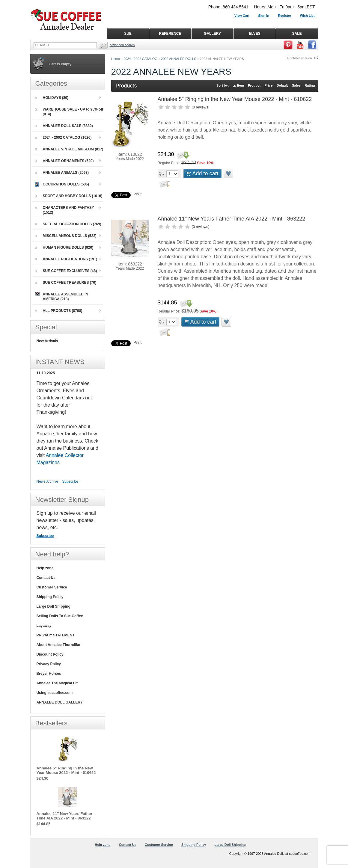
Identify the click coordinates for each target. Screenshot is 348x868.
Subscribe (70, 481)
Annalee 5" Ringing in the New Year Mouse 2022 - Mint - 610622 (235, 99)
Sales (296, 85)
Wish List (307, 16)
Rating (310, 85)
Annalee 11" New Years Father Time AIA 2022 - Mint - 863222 (232, 219)
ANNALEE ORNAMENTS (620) (64, 161)
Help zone (45, 568)
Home (116, 59)
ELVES (254, 34)
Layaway (44, 626)
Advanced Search (122, 45)
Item (241, 85)
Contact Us (46, 578)
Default (282, 85)
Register (284, 16)
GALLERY (212, 34)
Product (254, 85)
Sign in (264, 16)
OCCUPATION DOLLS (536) (62, 184)
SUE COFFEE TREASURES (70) (66, 283)
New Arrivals (47, 341)
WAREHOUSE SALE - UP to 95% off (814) (69, 112)
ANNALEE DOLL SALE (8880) (64, 126)
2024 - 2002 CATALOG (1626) (63, 138)
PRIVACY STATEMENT (56, 635)
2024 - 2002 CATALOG (140, 59)
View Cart (242, 16)
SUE (128, 34)
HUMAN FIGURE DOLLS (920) (64, 247)
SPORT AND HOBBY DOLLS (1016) (69, 196)
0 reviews (201, 107)
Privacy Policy (49, 664)
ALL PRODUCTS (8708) (59, 311)
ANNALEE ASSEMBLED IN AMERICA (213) (62, 296)
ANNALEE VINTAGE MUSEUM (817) (69, 149)
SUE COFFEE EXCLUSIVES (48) (66, 271)
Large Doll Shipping (54, 606)
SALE (297, 34)
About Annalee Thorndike (58, 645)
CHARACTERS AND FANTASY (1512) (65, 210)
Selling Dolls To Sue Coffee (60, 616)
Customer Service (52, 587)
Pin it (138, 194)
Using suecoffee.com (55, 693)
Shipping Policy (50, 597)
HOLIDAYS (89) (52, 98)
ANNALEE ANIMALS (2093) (62, 173)
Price (268, 85)
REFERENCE (170, 34)
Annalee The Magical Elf (57, 683)
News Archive (48, 481)
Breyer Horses (49, 674)
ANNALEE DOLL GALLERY (60, 702)
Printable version (300, 58)
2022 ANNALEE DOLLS (178, 59)
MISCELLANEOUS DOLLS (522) (66, 236)
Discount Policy (50, 654)
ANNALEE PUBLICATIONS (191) (66, 259)
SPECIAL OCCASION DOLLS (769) (68, 224)
